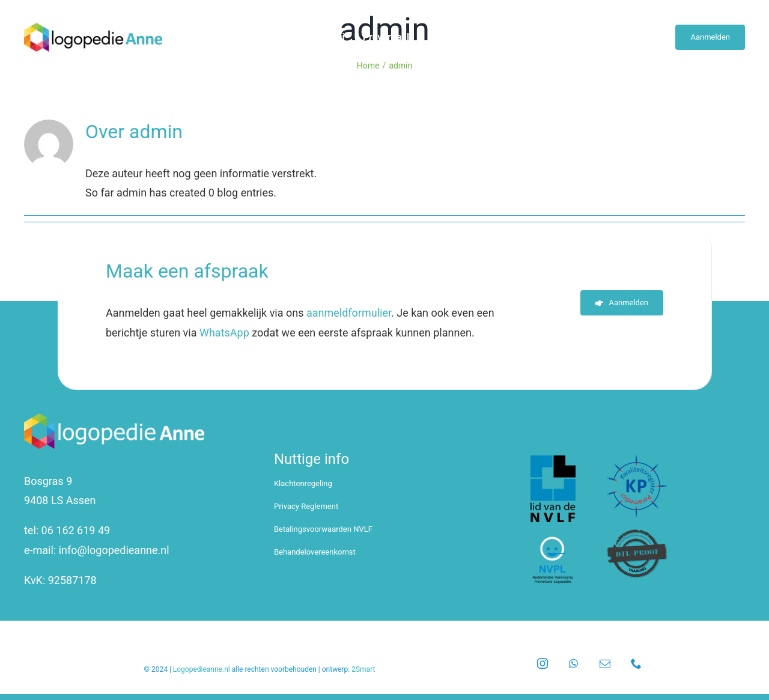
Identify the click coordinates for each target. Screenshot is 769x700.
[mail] (605, 663)
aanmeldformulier (349, 313)
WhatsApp (224, 333)
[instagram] (543, 663)
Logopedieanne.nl (202, 669)
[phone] (636, 663)
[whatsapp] (574, 663)
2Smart (363, 669)
